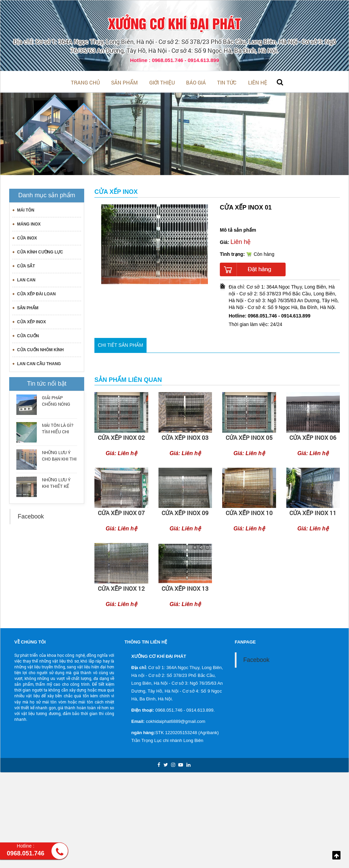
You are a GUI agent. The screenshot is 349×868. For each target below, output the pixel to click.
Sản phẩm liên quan (128, 379)
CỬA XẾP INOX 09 (185, 512)
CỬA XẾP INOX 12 (121, 587)
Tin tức (235, 82)
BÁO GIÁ (198, 82)
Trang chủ (71, 82)
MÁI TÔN (26, 209)
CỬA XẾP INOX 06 (313, 436)
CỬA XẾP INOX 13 (185, 587)
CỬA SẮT (26, 265)
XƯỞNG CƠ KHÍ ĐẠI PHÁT (174, 23)
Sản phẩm (116, 82)
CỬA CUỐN (28, 335)
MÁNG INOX (29, 223)
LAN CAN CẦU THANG (39, 362)
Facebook (31, 515)
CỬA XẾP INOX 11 (313, 512)
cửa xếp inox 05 (249, 436)
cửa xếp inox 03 (185, 436)
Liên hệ (271, 82)
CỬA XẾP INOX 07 (121, 512)
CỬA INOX (27, 237)
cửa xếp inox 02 (121, 436)
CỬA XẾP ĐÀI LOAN (36, 293)
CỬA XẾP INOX (32, 321)
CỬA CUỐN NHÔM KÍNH (40, 348)
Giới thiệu (159, 82)
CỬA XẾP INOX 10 (249, 512)
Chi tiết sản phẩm (120, 344)
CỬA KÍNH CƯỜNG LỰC (40, 251)
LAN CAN (26, 279)
